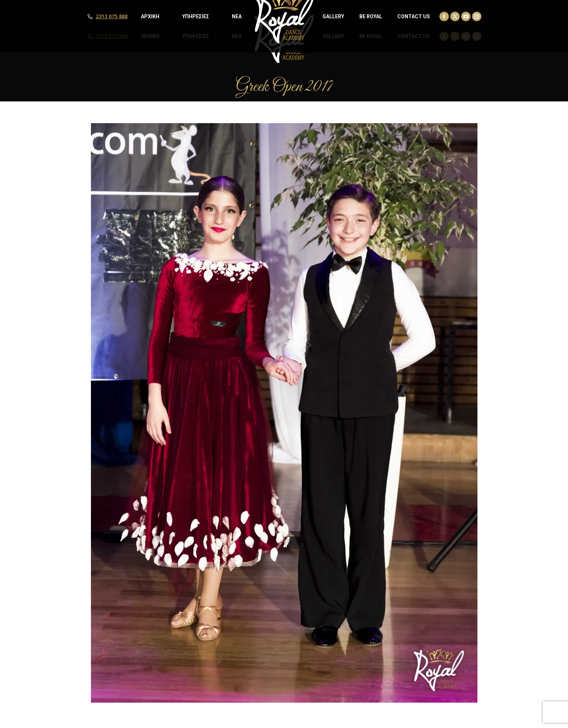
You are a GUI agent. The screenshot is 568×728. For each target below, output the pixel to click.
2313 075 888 (112, 36)
